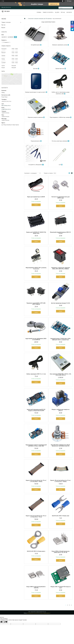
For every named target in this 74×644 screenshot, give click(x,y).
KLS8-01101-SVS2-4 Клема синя (61, 516)
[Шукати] (71, 8)
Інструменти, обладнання (35, 165)
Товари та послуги (48, 12)
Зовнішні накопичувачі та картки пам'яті (35, 92)
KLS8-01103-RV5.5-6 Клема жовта (36, 551)
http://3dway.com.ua (6, 105)
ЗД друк (57, 12)
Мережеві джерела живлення (35, 117)
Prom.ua (44, 612)
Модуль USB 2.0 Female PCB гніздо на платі (61, 587)
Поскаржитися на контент (33, 613)
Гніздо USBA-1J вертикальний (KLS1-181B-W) (36, 587)
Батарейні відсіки (35, 45)
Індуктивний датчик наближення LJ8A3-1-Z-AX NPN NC (36, 339)
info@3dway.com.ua (6, 109)
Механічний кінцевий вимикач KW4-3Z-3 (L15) (61, 233)
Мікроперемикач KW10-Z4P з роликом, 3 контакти (36, 268)
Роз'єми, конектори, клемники (60, 141)
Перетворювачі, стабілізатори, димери (60, 117)
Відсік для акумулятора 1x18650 (36, 197)
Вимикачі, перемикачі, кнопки (60, 45)
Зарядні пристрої (60, 68)
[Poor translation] (6, 622)
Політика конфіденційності (45, 613)
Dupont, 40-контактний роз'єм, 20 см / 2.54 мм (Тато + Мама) (61, 481)
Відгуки (3, 28)
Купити (36, 205)
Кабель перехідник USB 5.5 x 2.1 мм (36, 374)
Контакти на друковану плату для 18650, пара (61, 197)
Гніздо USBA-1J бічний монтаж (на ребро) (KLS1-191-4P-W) (61, 552)
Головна (39, 12)
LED (60, 165)
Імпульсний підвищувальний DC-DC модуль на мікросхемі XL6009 (36, 410)
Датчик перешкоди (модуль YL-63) (61, 303)
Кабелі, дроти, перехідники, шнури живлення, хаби (61, 93)
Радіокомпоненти (35, 141)
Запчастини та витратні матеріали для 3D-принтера (40, 19)
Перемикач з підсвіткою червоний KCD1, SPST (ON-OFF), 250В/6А (61, 268)
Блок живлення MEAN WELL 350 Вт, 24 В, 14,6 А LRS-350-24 (61, 375)
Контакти (69, 12)
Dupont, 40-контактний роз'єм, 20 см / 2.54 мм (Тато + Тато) (36, 516)
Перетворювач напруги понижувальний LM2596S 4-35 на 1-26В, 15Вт (36, 445)
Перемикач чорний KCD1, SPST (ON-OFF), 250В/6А (36, 304)
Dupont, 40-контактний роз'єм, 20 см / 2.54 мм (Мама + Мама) (36, 481)
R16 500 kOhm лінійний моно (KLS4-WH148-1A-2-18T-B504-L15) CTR (61, 445)
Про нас (63, 12)
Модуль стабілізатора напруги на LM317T (61, 410)
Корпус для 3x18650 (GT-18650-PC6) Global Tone (36, 233)
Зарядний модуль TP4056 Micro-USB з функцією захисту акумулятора (61, 339)
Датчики (35, 68)
